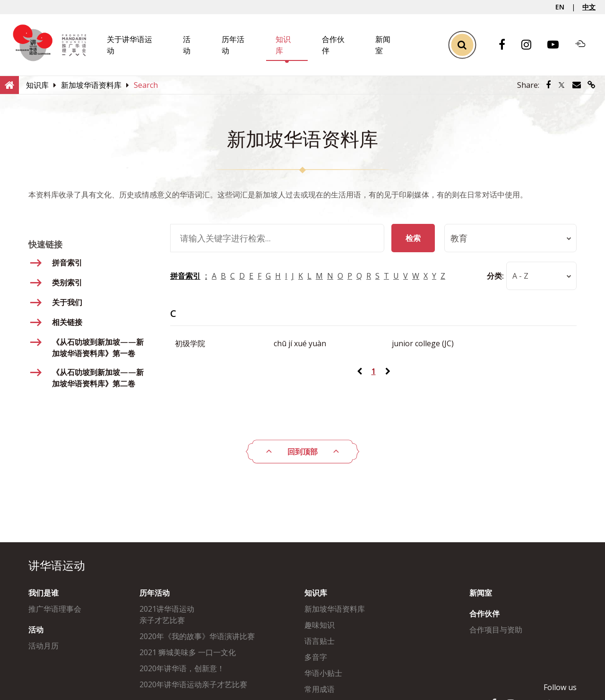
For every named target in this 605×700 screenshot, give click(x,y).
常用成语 (320, 689)
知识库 (316, 593)
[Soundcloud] (585, 45)
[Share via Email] (577, 85)
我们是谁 (43, 593)
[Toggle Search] (462, 45)
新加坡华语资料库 (335, 609)
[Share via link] (592, 85)
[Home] (9, 85)
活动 (36, 630)
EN (560, 7)
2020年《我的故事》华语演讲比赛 (197, 636)
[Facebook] (507, 45)
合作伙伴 (484, 614)
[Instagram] (531, 45)
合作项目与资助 (496, 630)
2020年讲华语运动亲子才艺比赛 (193, 684)
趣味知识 (320, 625)
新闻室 (481, 593)
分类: (495, 276)
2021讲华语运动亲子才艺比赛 (167, 615)
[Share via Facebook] (548, 85)
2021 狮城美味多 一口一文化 (188, 652)
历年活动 (155, 593)
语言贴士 (320, 641)
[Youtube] (558, 45)
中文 (589, 7)
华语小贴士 (323, 673)
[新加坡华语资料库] (91, 85)
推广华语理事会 (55, 609)
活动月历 (43, 646)
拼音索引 (185, 276)
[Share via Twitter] (562, 85)
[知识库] (37, 85)
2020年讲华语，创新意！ (182, 668)
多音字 (316, 657)
